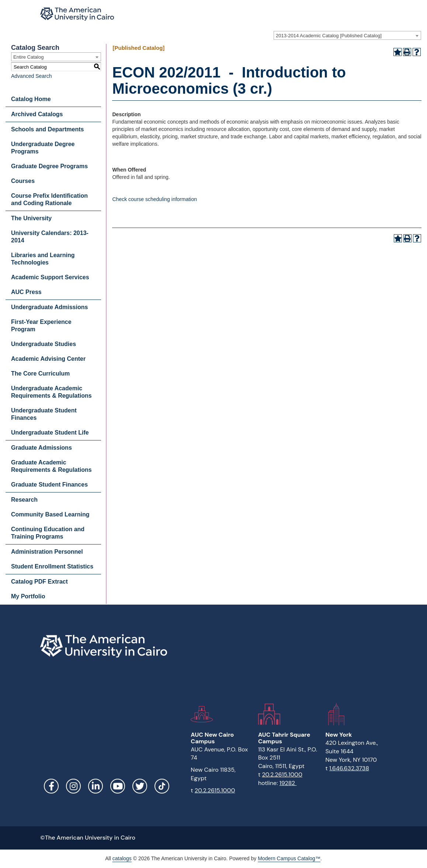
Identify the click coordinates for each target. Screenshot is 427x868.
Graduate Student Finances (49, 485)
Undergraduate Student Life (50, 433)
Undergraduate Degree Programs (43, 148)
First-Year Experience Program (41, 326)
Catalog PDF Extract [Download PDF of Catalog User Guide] (39, 582)
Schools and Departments (47, 129)
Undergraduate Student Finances (44, 414)
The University (31, 218)
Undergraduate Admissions (49, 307)
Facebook (51, 786)
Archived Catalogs (37, 114)
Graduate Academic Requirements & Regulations (51, 466)
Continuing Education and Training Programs (48, 533)
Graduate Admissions (41, 448)
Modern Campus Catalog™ (289, 858)
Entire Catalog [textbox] (28, 57)
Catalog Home (31, 99)
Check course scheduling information (155, 199)
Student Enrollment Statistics (52, 566)
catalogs (122, 858)
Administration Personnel (47, 552)
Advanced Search (32, 76)
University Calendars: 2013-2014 (50, 237)
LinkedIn (96, 786)
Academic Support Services (50, 277)
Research (24, 500)
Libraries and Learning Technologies (43, 259)
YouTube (118, 786)
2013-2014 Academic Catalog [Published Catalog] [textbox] (329, 36)
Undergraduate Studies (44, 344)
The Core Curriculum (40, 374)
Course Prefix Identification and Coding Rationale (49, 199)
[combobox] (347, 35)
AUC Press (26, 292)
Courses (23, 181)
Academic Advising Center (48, 359)
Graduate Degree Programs (49, 166)
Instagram (73, 786)
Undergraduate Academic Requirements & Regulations (51, 392)
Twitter (140, 786)
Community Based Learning (50, 514)
